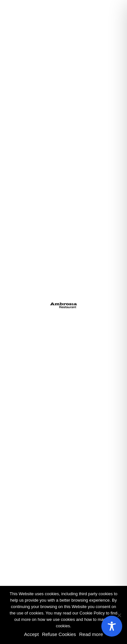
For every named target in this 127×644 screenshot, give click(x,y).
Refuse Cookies (59, 634)
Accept (31, 634)
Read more (91, 634)
